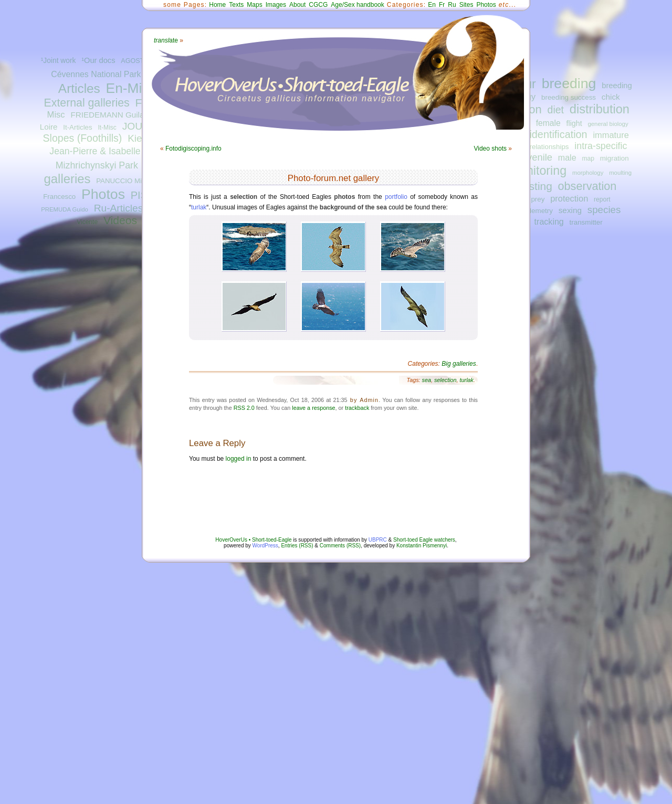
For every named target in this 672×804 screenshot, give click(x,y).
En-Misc (131, 88)
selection (445, 380)
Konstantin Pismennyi (422, 546)
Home (217, 5)
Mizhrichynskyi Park (97, 165)
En (432, 5)
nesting (534, 186)
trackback (357, 408)
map (588, 158)
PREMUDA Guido (65, 209)
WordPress (265, 546)
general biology (608, 124)
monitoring (538, 171)
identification (558, 134)
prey (538, 199)
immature (611, 135)
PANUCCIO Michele (127, 181)
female (548, 123)
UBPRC (378, 540)
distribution (600, 109)
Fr (442, 5)
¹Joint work (59, 61)
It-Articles (77, 127)
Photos (103, 194)
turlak (199, 207)
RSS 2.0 (244, 408)
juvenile (536, 157)
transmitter (586, 222)
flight (574, 123)
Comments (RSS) (340, 546)
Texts (236, 5)
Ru (452, 5)
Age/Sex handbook (357, 5)
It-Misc (107, 128)
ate (166, 40)
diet (556, 110)
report (602, 199)
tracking (549, 221)
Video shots (490, 149)
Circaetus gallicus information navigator (312, 98)
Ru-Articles (119, 208)
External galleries (87, 103)
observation (587, 186)
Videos (120, 220)
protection (569, 198)
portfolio (396, 197)
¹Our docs (98, 60)
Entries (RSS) (297, 546)
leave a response (313, 408)
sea (427, 380)
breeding (569, 83)
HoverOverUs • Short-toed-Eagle (253, 540)
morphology (588, 173)
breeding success (569, 97)
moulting (620, 173)
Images (276, 5)
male (567, 157)
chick (611, 97)
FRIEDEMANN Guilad (109, 115)
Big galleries (459, 364)
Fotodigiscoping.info (193, 149)
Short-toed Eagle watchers (424, 540)
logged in (239, 459)
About (297, 5)
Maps (254, 5)
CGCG (318, 5)
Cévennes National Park (96, 74)
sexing (570, 210)
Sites (466, 5)
